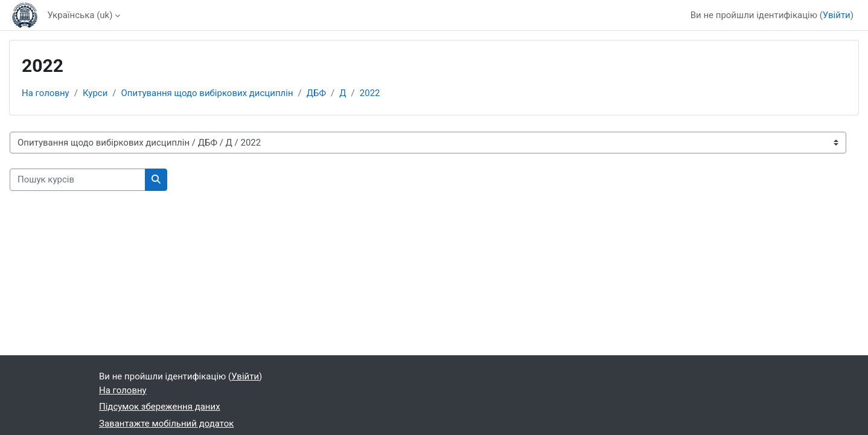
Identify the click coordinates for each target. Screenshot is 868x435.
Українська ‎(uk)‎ (80, 15)
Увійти (837, 15)
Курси (95, 93)
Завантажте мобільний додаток (166, 424)
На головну (46, 93)
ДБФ (316, 93)
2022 (370, 93)
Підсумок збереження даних (160, 407)
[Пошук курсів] (78, 180)
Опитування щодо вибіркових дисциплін (207, 93)
